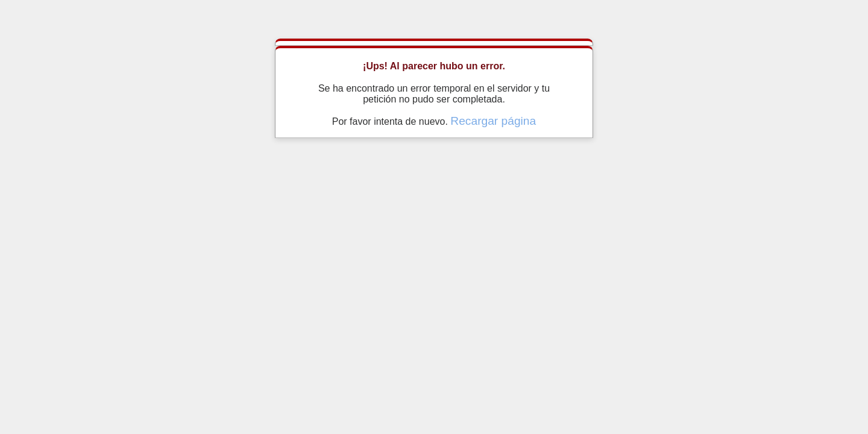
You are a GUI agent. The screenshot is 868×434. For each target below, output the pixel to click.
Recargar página (493, 121)
